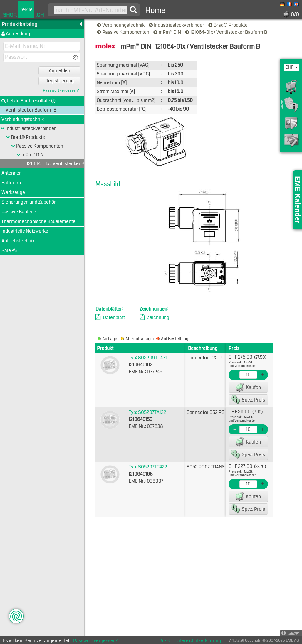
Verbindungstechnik (121, 25)
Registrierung (59, 81)
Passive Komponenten (124, 32)
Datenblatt (114, 317)
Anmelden (59, 71)
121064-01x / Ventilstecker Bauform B (226, 32)
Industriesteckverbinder (177, 25)
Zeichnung (158, 317)
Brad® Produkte (228, 25)
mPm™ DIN (168, 32)
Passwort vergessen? (61, 91)
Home (155, 10)
